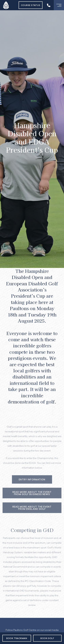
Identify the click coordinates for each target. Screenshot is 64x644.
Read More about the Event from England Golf (32, 511)
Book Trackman (17, 639)
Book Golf (47, 639)
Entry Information (32, 482)
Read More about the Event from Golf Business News (32, 496)
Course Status (31, 5)
